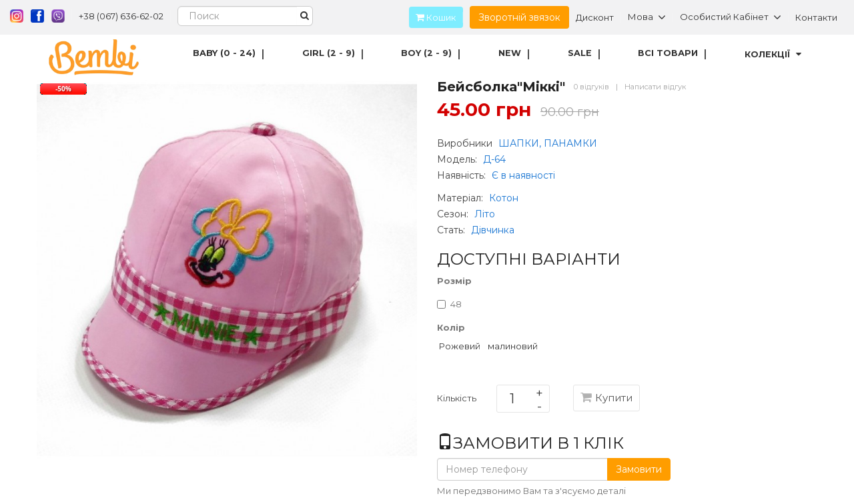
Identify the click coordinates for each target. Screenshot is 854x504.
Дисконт (595, 17)
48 (449, 304)
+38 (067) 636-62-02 (121, 16)
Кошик (432, 17)
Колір (451, 327)
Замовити (639, 469)
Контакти (816, 17)
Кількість (457, 401)
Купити (606, 398)
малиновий (513, 346)
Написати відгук (655, 87)
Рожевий (460, 346)
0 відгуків (591, 87)
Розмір (454, 281)
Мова (647, 17)
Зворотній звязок (519, 17)
